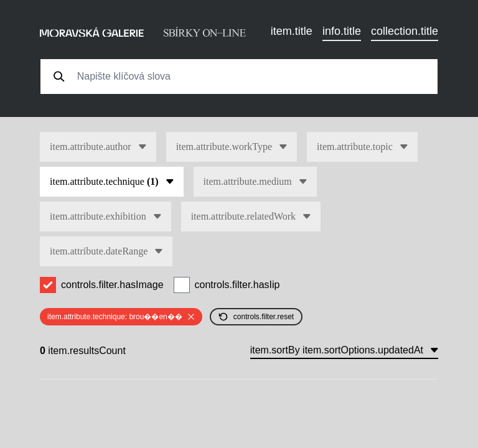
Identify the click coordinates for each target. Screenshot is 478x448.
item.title (292, 31)
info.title (342, 31)
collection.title (405, 31)
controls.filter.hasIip (237, 285)
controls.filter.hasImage (112, 285)
